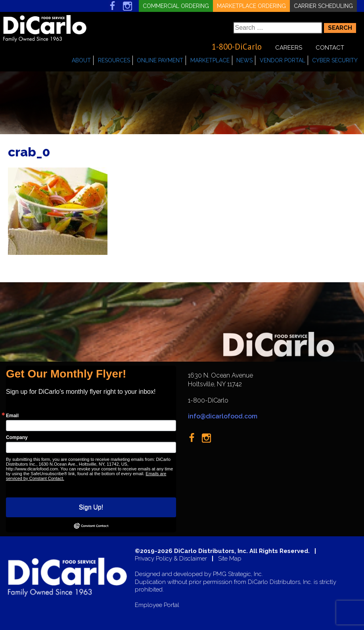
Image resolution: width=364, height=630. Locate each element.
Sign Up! (91, 507)
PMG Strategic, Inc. (238, 574)
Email (12, 416)
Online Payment (160, 60)
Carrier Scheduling (323, 6)
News (244, 60)
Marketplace (210, 60)
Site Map (230, 559)
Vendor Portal (283, 60)
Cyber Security (335, 60)
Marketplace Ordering (251, 6)
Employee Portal (157, 605)
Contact (330, 48)
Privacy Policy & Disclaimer (171, 559)
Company (17, 437)
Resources (114, 60)
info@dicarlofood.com (223, 416)
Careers (289, 48)
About (81, 60)
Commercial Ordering (176, 6)
